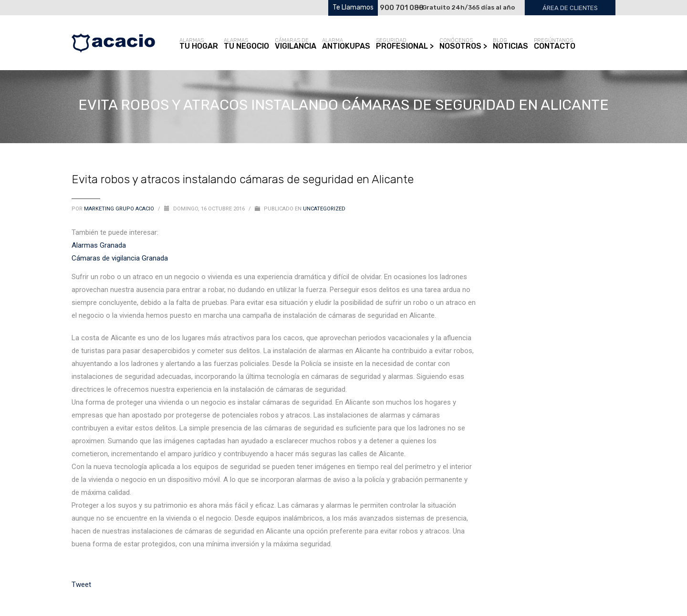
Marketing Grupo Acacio (120, 209)
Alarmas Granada (99, 245)
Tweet (81, 585)
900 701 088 (402, 8)
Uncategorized (324, 209)
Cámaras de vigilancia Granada (120, 258)
